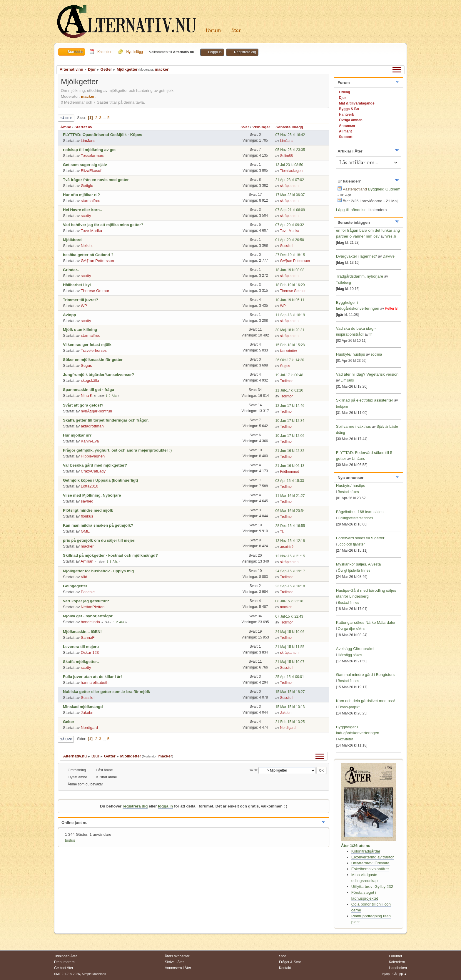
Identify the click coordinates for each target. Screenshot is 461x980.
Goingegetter (75, 586)
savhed (87, 501)
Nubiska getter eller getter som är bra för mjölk (106, 692)
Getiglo (87, 186)
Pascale (88, 592)
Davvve (389, 256)
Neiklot (87, 246)
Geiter (69, 722)
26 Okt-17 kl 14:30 (290, 360)
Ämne (66, 127)
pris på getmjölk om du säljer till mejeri (99, 540)
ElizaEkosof (91, 171)
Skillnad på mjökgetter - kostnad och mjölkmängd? (110, 555)
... (105, 118)
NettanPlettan (93, 607)
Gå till (253, 770)
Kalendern (397, 962)
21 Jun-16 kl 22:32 (290, 451)
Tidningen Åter (66, 956)
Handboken (398, 968)
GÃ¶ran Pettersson (97, 261)
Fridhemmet (290, 472)
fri (371, 334)
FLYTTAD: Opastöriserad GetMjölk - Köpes (103, 135)
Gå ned (66, 118)
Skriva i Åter (174, 962)
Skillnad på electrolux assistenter (365, 400)
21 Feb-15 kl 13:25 (290, 722)
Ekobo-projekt (349, 707)
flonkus (87, 516)
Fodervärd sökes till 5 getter (360, 538)
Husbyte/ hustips (351, 354)
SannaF (88, 637)
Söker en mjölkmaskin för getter (93, 360)
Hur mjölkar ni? (77, 435)
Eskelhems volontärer (370, 869)
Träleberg (344, 283)
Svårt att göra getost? (83, 405)
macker (162, 69)
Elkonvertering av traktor (373, 857)
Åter (236, 30)
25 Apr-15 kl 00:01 (290, 677)
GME (85, 531)
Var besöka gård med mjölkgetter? (95, 465)
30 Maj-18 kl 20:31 (290, 330)
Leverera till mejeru (81, 647)
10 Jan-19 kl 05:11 (290, 300)
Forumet (396, 956)
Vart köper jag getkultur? (86, 601)
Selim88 (287, 156)
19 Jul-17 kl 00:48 (289, 375)
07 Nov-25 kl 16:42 (290, 135)
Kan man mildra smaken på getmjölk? (98, 525)
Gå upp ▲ (400, 974)
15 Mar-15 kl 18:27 (290, 692)
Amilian (87, 561)
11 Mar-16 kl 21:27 (290, 496)
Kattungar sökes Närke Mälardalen (366, 622)
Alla (114, 396)
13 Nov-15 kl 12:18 (290, 541)
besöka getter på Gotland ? (88, 255)
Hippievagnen (93, 456)
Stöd (283, 956)
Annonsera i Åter (178, 968)
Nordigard (90, 728)
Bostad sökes (348, 492)
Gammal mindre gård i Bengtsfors (365, 675)
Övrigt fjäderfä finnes (354, 571)
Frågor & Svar (290, 962)
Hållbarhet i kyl (77, 285)
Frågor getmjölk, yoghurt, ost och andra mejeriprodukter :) (117, 450)
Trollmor (286, 381)
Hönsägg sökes (350, 655)
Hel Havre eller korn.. (82, 210)
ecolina (376, 354)
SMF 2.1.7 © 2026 (67, 974)
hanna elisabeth (95, 683)
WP (84, 306)
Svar (245, 127)
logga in (165, 806)
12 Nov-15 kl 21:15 (290, 556)
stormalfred (91, 201)
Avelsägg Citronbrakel (355, 649)
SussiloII (287, 246)
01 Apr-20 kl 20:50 (290, 240)
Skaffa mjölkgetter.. (81, 662)
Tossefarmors (93, 156)
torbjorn (342, 407)
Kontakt (285, 968)
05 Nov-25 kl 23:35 (290, 150)
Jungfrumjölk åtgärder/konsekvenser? (98, 375)
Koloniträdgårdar (366, 851)
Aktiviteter (345, 739)
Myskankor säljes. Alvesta (359, 564)
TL (282, 532)
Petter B (391, 309)
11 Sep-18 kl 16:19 (290, 315)
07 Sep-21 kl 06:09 (290, 210)
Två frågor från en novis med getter (96, 180)
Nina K (87, 396)
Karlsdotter (289, 351)
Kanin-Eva (90, 441)
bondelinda (90, 622)
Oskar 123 (90, 652)
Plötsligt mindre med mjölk (88, 510)
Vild (84, 577)
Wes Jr (391, 236)
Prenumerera (64, 962)
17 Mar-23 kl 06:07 (290, 195)
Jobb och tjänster (351, 544)
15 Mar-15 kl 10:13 (290, 707)
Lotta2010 (90, 486)
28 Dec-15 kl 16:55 (290, 526)
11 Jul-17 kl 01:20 (289, 390)
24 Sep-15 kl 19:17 (290, 571)
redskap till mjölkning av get (89, 150)
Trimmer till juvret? (81, 300)
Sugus (86, 365)
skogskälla (90, 380)
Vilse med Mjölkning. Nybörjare (92, 495)
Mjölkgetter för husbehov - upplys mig (98, 571)
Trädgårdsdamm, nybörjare (360, 276)
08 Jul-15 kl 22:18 (289, 601)
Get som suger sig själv (85, 165)
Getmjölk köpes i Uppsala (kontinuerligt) (101, 480)
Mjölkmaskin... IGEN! (82, 632)
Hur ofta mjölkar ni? (81, 195)
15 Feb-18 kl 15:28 (290, 345)
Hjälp (386, 974)
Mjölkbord (72, 240)
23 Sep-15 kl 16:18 (290, 586)
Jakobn (87, 713)
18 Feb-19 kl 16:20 (290, 285)
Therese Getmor (95, 291)
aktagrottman (92, 426)
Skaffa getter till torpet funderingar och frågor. (106, 420)
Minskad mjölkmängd (83, 707)
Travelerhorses (94, 350)
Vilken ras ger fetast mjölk (87, 345)
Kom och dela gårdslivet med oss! (365, 701)
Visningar (261, 127)
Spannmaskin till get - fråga (88, 390)
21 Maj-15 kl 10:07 (290, 662)
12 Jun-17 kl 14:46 (290, 406)
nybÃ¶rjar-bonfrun (96, 411)
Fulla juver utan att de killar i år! (92, 677)
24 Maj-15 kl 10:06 (290, 632)
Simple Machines (94, 974)
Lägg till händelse (351, 210)
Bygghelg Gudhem (384, 189)
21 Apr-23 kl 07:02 (290, 180)
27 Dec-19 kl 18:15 (290, 255)
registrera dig (135, 806)
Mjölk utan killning (80, 330)
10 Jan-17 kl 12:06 (290, 436)
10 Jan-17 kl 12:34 (290, 421)
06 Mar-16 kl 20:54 (290, 511)
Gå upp (66, 739)
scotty (86, 216)
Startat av (83, 127)
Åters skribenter (177, 956)
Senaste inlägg (292, 127)
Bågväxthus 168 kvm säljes (360, 512)
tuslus (70, 840)
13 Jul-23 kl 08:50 (289, 165)
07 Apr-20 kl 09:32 (290, 225)
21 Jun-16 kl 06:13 (290, 466)
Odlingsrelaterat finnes (355, 518)
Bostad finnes (349, 603)
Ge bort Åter (64, 968)
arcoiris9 (287, 547)
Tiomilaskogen (291, 171)
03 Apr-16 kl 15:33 (290, 481)
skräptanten (289, 186)
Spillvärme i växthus (354, 426)
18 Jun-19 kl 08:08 (290, 270)
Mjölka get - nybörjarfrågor (88, 616)
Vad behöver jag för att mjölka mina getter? (103, 225)
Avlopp (70, 315)
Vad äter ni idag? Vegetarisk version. (368, 374)
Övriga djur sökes (351, 629)
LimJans (88, 141)
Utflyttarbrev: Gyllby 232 (372, 887)
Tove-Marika (92, 231)
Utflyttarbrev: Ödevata (370, 863)
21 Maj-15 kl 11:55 (290, 647)
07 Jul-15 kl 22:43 (289, 616)
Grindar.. (71, 270)
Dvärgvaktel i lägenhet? (356, 256)
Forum (213, 30)
